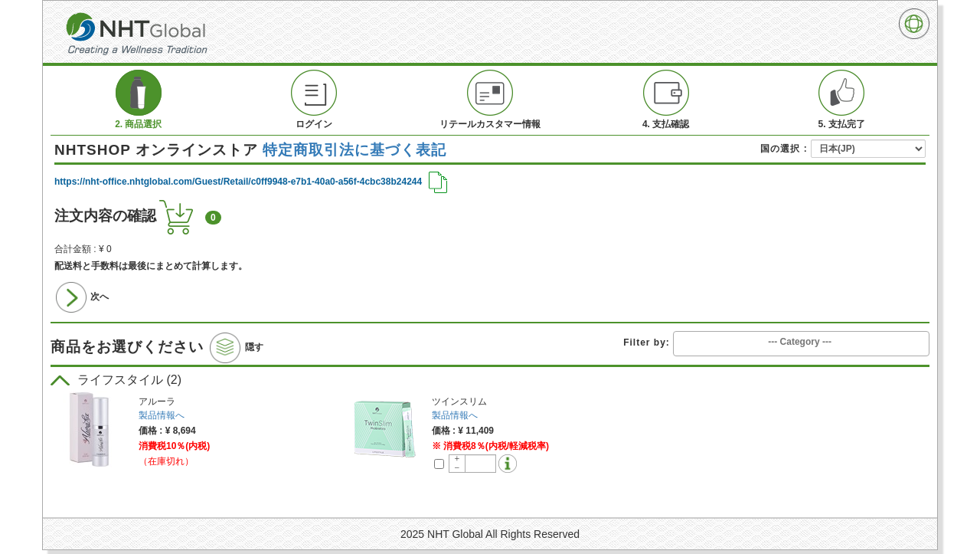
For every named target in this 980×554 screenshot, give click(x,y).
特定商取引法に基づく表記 (354, 150)
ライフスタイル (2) (116, 380)
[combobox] (801, 343)
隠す (236, 348)
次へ (82, 297)
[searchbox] (801, 342)
